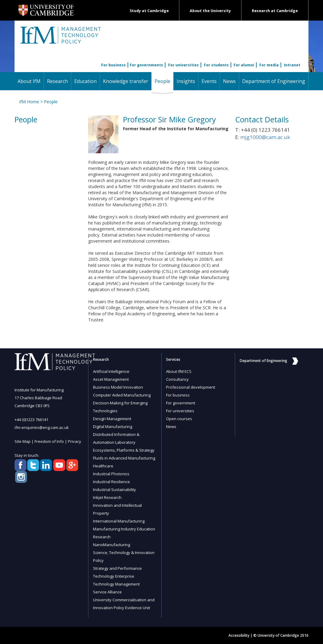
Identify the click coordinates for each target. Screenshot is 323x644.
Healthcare (103, 466)
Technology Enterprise (114, 576)
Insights (186, 81)
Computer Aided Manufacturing (122, 395)
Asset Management (111, 379)
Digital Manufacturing (113, 427)
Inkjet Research (107, 497)
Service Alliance (107, 592)
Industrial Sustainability (115, 490)
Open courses (179, 419)
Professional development (191, 387)
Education (85, 81)
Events (209, 81)
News (229, 81)
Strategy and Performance (117, 568)
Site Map (23, 441)
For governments (146, 65)
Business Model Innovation (118, 387)
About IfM (29, 81)
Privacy (75, 441)
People (164, 81)
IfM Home (29, 102)
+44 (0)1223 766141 (31, 420)
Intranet (292, 65)
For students (216, 65)
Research (57, 81)
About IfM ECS (179, 371)
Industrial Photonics (111, 474)
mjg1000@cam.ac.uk (265, 137)
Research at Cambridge (275, 11)
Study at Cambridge (149, 11)
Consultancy (177, 379)
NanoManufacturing (112, 545)
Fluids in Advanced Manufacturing (124, 458)
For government (181, 403)
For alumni (244, 65)
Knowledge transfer (126, 81)
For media (269, 65)
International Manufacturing (119, 521)
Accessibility (239, 635)
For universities (183, 65)
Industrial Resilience (112, 482)
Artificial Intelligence (111, 371)
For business (113, 65)
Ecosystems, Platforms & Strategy (124, 450)
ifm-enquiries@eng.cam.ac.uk (42, 427)
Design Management (112, 419)
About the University (210, 11)
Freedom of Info (49, 441)
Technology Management (116, 584)
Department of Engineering (274, 81)
